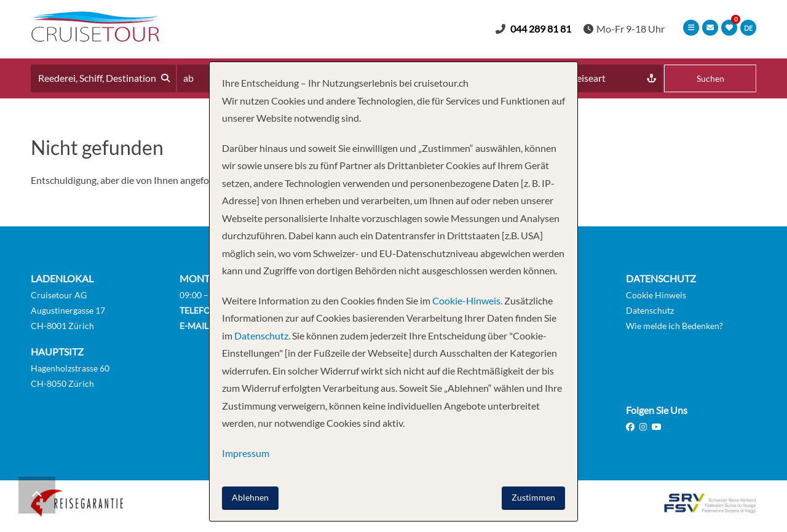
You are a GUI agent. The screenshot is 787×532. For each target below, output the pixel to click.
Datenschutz (650, 310)
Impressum (246, 453)
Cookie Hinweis (656, 295)
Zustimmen (533, 497)
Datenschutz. (262, 335)
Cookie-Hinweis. (466, 300)
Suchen (710, 78)
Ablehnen (250, 497)
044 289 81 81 (541, 29)
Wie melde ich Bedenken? (674, 326)
